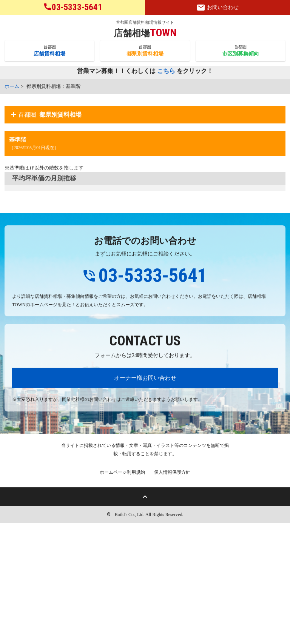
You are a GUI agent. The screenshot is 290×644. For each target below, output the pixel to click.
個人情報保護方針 (172, 593)
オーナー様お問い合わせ (145, 498)
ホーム (12, 86)
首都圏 (49, 51)
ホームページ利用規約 (122, 593)
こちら (166, 72)
